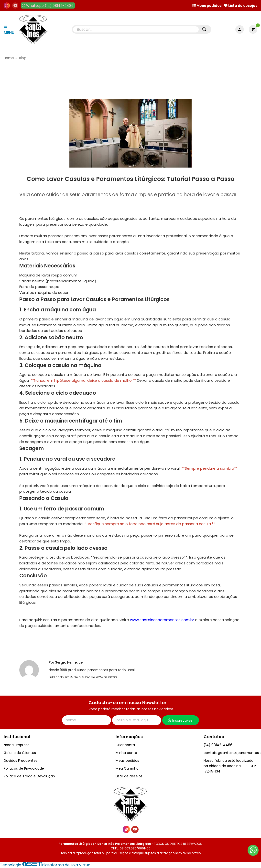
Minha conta (126, 753)
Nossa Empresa (17, 745)
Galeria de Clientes (20, 753)
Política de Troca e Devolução (29, 776)
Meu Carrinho (127, 768)
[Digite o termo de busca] (136, 29)
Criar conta (125, 745)
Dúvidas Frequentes (21, 761)
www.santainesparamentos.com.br (162, 620)
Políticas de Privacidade (24, 768)
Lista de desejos (241, 6)
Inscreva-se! (181, 720)
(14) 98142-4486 (218, 745)
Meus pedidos (207, 6)
